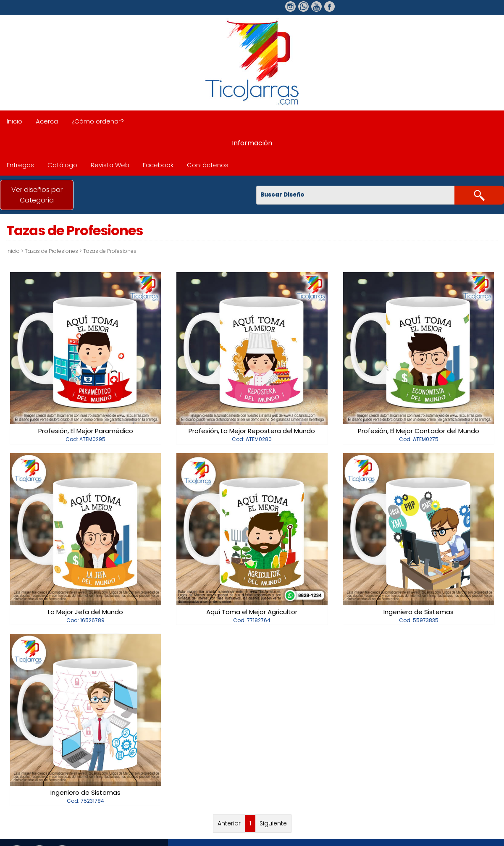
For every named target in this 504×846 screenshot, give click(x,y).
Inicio (14, 121)
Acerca (47, 121)
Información (252, 143)
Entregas (20, 165)
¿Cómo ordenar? (98, 121)
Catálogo (62, 165)
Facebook (158, 165)
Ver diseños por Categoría (37, 195)
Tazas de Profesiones (51, 251)
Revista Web (110, 165)
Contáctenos (208, 165)
